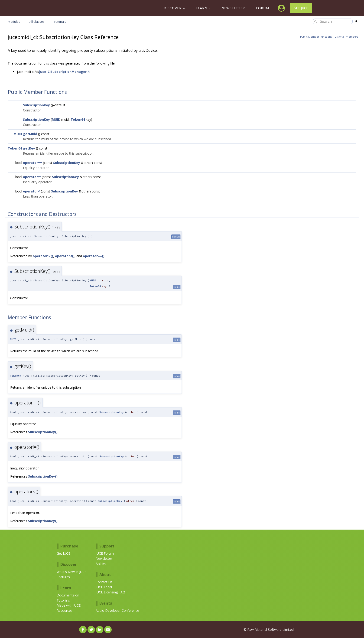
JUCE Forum (105, 553)
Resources (65, 610)
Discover (173, 8)
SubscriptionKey (36, 105)
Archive (101, 564)
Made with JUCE (69, 605)
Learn (201, 8)
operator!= (32, 177)
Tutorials (63, 600)
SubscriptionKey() (43, 432)
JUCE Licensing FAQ (110, 592)
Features (63, 577)
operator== (32, 163)
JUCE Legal (104, 587)
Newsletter (233, 8)
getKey (29, 148)
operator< (31, 191)
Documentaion (68, 595)
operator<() (65, 256)
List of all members (346, 37)
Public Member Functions (316, 37)
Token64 (78, 119)
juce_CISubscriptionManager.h (64, 72)
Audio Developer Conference (117, 610)
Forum (263, 8)
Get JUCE (301, 8)
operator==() (94, 256)
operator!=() (43, 256)
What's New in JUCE (71, 572)
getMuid (30, 134)
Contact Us (104, 582)
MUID (56, 119)
